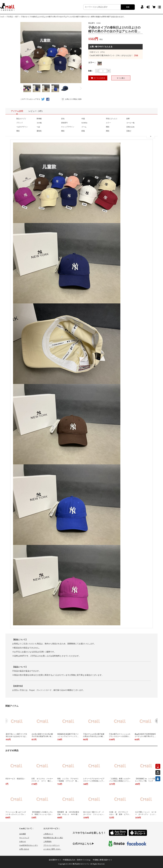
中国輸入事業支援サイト (102, 860)
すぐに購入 (121, 78)
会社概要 (23, 834)
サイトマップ (24, 838)
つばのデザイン (22, 127)
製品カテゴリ (21, 119)
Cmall (2, 17)
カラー (108, 123)
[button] (156, 721)
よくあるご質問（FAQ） (52, 849)
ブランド (20, 123)
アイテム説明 (17, 112)
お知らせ (23, 842)
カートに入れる (98, 78)
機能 (108, 127)
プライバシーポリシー (51, 845)
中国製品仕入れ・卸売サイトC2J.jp (77, 860)
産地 (63, 119)
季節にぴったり (112, 119)
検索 (128, 7)
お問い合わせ (24, 849)
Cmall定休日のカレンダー (29, 845)
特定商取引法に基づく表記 (53, 838)
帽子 (17, 17)
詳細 (136, 55)
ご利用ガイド (48, 834)
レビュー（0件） (36, 111)
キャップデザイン (68, 127)
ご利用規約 (47, 842)
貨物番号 (64, 123)
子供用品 (10, 17)
